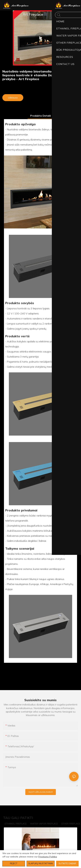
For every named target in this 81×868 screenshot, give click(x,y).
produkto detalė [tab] (41, 116)
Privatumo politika (48, 857)
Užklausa (13, 98)
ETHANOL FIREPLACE (16, 824)
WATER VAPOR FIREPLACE (44, 824)
